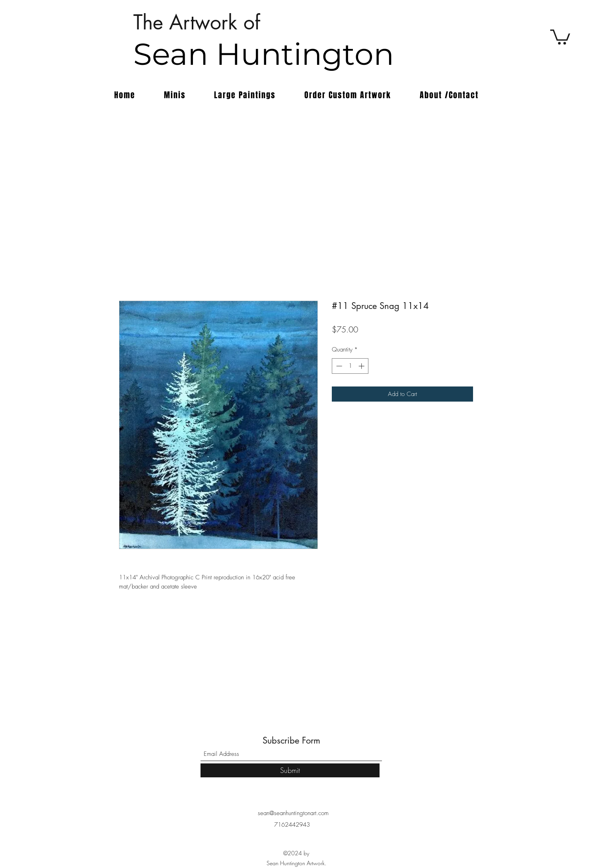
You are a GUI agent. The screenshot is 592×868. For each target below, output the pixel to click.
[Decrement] (338, 366)
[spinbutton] (350, 366)
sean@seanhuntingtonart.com (293, 813)
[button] (560, 36)
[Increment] (362, 366)
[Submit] (290, 770)
